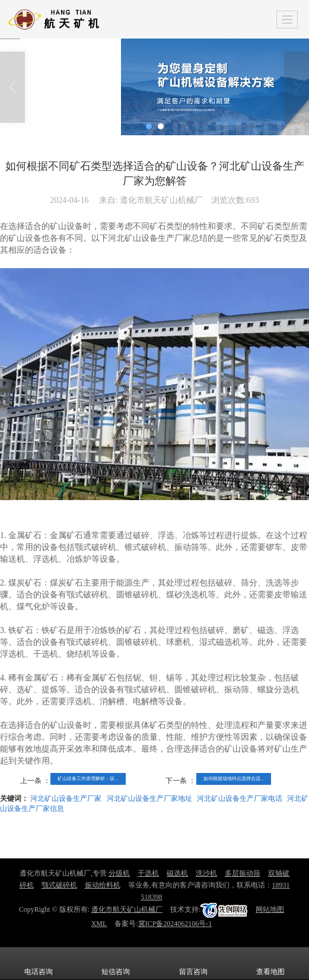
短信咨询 (116, 963)
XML (99, 924)
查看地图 (270, 963)
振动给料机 (103, 885)
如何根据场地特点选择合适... (234, 779)
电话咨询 (39, 963)
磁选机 (177, 873)
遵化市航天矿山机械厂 (127, 909)
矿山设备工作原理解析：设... (88, 779)
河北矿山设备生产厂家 (66, 798)
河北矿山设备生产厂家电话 (240, 798)
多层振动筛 (243, 873)
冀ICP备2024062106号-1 (175, 924)
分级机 (119, 873)
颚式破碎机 (59, 885)
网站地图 (270, 909)
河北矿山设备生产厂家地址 (149, 798)
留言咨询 (193, 963)
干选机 (148, 873)
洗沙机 (206, 873)
